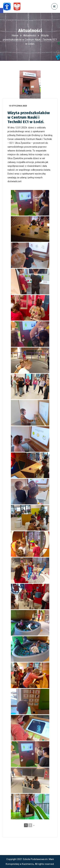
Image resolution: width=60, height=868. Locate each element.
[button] (2, 10)
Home (15, 35)
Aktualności (30, 35)
